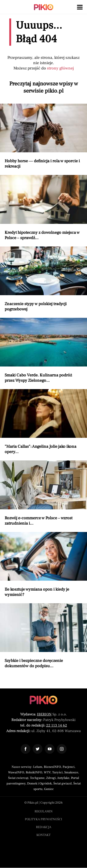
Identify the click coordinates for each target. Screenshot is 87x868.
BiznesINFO (52, 767)
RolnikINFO (34, 772)
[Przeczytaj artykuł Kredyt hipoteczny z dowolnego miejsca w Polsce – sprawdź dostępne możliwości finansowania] (43, 208)
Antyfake (63, 778)
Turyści (57, 772)
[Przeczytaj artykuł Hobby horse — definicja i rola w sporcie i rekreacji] (43, 136)
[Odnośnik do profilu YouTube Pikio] (50, 749)
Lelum (38, 767)
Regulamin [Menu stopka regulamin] (44, 811)
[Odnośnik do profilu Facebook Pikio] (26, 749)
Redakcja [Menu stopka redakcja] (44, 827)
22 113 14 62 (57, 725)
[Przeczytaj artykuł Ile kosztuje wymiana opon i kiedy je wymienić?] (43, 565)
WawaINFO (16, 772)
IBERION (44, 714)
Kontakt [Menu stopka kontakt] (43, 835)
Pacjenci (69, 767)
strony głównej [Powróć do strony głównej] (60, 68)
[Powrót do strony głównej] (43, 700)
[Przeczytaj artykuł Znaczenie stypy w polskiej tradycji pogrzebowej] (43, 279)
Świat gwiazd (63, 784)
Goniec (49, 789)
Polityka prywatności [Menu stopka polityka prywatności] (43, 819)
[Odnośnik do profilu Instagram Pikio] (62, 749)
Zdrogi (51, 778)
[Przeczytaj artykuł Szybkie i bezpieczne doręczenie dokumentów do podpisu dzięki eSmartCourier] (43, 636)
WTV (47, 772)
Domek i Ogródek (39, 784)
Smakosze (71, 772)
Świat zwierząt (18, 778)
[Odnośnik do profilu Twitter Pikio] (38, 749)
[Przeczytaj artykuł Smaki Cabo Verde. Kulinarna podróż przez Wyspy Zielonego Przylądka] (43, 350)
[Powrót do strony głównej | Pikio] (44, 7)
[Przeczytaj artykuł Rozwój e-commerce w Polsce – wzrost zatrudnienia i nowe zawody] (43, 493)
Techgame (37, 778)
